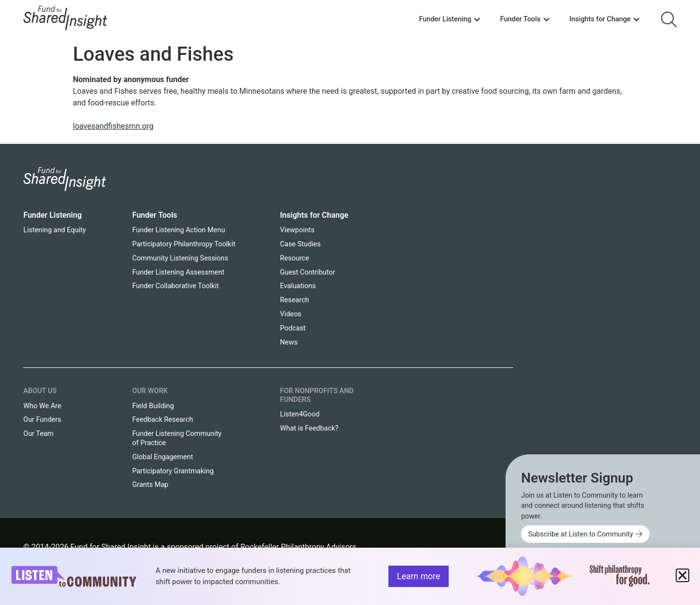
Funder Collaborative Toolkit (175, 286)
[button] (682, 575)
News (289, 342)
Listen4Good (300, 414)
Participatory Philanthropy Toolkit (184, 244)
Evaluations (298, 286)
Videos (291, 314)
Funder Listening (52, 215)
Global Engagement (163, 457)
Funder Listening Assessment (178, 272)
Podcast (293, 328)
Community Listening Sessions (180, 258)
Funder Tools (155, 215)
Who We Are (42, 406)
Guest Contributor (307, 272)
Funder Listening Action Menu (179, 230)
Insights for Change (314, 215)
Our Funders (42, 420)
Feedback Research (163, 420)
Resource (295, 258)
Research (295, 300)
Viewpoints (297, 230)
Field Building (153, 406)
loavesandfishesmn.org (113, 126)
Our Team (38, 434)
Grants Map (150, 485)
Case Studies (300, 244)
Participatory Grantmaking (173, 471)
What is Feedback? (309, 428)
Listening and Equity (55, 230)
